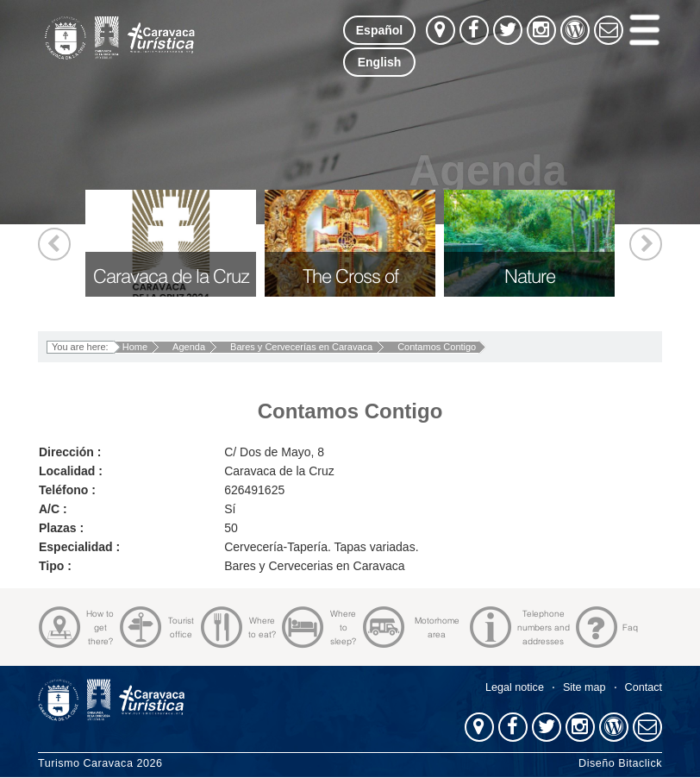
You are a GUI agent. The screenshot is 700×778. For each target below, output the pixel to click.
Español (379, 30)
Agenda (189, 347)
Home (135, 347)
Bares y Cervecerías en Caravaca (301, 347)
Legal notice (515, 687)
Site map (584, 687)
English (380, 62)
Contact (644, 687)
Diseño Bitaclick (620, 763)
